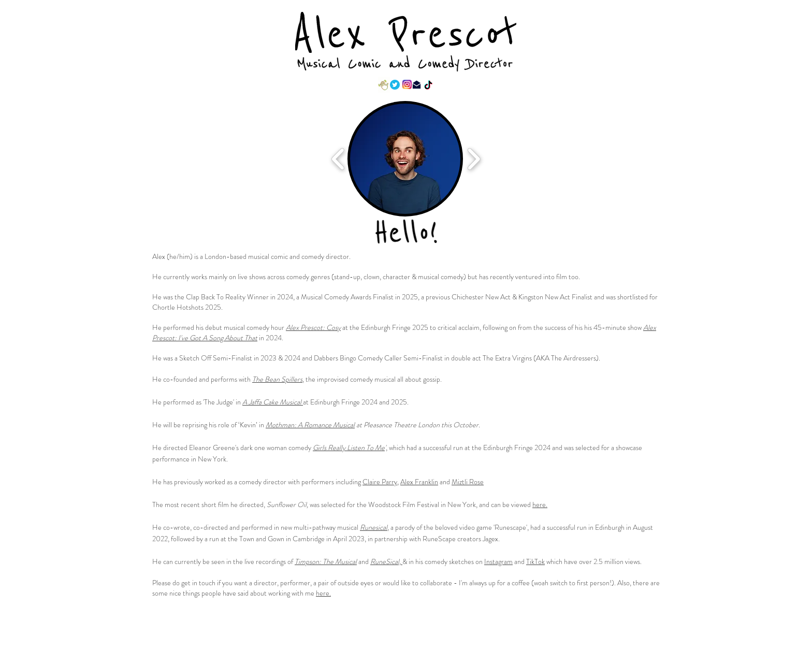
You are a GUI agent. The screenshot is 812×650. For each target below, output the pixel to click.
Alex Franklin (419, 482)
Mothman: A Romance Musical (310, 425)
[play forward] (474, 159)
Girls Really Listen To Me (349, 447)
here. (540, 504)
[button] (405, 159)
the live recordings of (264, 561)
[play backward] (338, 159)
